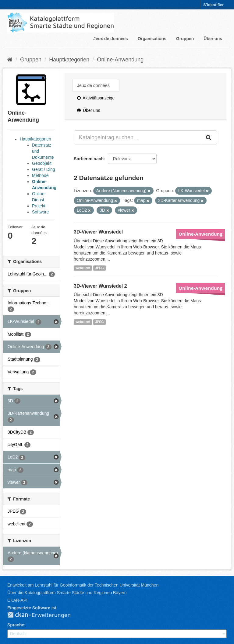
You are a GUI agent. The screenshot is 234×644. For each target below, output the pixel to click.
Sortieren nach (89, 159)
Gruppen (185, 39)
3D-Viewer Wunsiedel (98, 232)
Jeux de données (111, 39)
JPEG (100, 268)
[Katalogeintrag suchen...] (137, 137)
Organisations (152, 39)
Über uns (213, 39)
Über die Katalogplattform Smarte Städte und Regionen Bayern (67, 593)
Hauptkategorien (69, 60)
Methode (40, 175)
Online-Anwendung (120, 60)
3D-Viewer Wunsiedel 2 (100, 286)
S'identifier (213, 5)
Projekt (39, 206)
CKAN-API (17, 600)
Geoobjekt (42, 163)
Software (40, 212)
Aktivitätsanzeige (96, 98)
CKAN (44, 615)
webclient (83, 268)
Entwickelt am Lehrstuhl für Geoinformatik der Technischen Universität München (83, 585)
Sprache (16, 625)
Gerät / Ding (43, 169)
